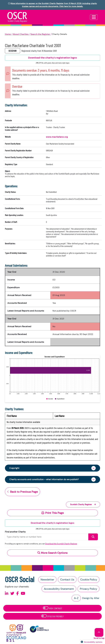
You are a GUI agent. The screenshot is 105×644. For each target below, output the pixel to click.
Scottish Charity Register (83, 504)
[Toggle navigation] (94, 17)
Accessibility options (93, 642)
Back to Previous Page (22, 492)
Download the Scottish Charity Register (61, 544)
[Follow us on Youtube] (23, 593)
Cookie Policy (89, 580)
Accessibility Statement (59, 589)
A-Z (76, 598)
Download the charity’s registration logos (52, 523)
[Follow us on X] (12, 593)
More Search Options (52, 553)
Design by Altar (91, 598)
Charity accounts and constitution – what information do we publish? (44, 479)
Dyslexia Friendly (52, 616)
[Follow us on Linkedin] (7, 593)
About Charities (21, 34)
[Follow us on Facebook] (17, 593)
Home (8, 34)
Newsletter (47, 580)
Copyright (14, 468)
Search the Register (40, 34)
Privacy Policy (88, 589)
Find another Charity (15, 532)
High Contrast (53, 608)
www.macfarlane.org (57, 137)
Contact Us (67, 580)
